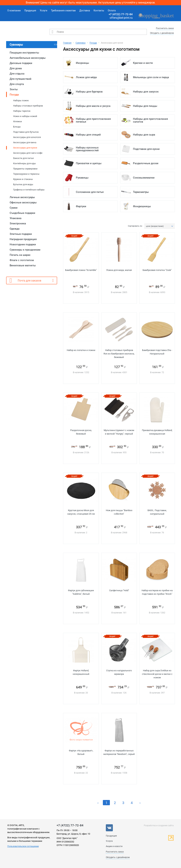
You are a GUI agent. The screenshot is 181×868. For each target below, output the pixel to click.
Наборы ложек (21, 100)
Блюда (17, 127)
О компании (14, 10)
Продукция (30, 10)
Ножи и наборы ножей (25, 116)
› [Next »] (140, 803)
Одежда (15, 229)
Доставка (85, 10)
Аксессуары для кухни (25, 148)
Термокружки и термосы (26, 174)
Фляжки (18, 121)
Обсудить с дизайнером (162, 33)
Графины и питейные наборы (29, 190)
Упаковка (16, 218)
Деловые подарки (21, 63)
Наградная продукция (23, 239)
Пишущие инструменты (24, 53)
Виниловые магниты (23, 265)
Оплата (112, 10)
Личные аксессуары (22, 197)
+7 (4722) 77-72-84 (121, 14)
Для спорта (17, 84)
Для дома (16, 68)
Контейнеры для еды (24, 163)
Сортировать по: (135, 226)
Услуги (44, 10)
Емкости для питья (23, 158)
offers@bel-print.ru (121, 18)
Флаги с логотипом (22, 260)
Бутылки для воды (23, 184)
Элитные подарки (21, 234)
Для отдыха (17, 74)
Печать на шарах (20, 255)
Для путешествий (21, 79)
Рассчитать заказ (165, 28)
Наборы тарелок (22, 111)
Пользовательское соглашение (23, 846)
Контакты (99, 10)
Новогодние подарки (23, 244)
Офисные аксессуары (23, 202)
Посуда (14, 95)
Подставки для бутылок (26, 132)
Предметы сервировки (25, 169)
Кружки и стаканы (23, 179)
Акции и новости (114, 846)
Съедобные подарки (22, 213)
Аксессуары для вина (25, 142)
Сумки (14, 208)
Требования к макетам (63, 10)
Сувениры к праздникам (25, 250)
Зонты (14, 89)
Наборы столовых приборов (28, 106)
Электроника (18, 223)
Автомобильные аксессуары (28, 58)
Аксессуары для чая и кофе (28, 153)
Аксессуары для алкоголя (27, 137)
